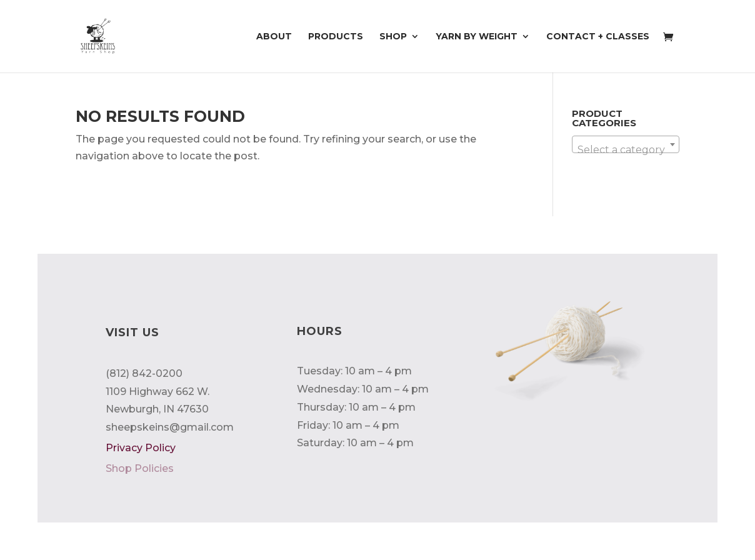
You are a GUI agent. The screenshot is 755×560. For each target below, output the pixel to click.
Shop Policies (140, 468)
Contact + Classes (598, 37)
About (274, 37)
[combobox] (626, 144)
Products (336, 37)
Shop (393, 37)
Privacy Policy (141, 448)
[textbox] (626, 150)
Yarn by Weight (477, 37)
